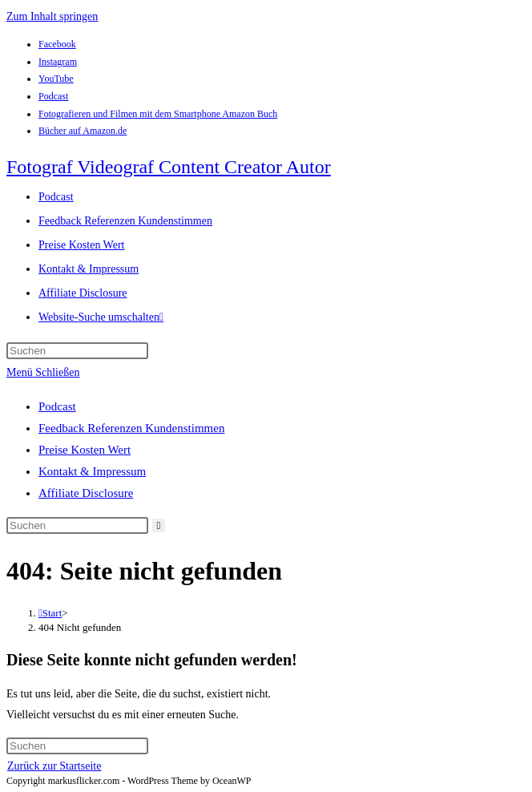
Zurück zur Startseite (54, 766)
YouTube (56, 79)
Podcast (53, 96)
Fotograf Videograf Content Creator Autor (169, 167)
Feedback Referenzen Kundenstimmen (131, 428)
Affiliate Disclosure (86, 493)
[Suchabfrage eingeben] (77, 351)
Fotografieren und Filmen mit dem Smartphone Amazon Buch (158, 114)
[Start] (50, 613)
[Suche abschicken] (159, 525)
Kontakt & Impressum (92, 471)
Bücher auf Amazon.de (83, 131)
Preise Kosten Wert (85, 450)
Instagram (58, 62)
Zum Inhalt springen (52, 16)
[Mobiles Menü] (43, 372)
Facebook (57, 44)
